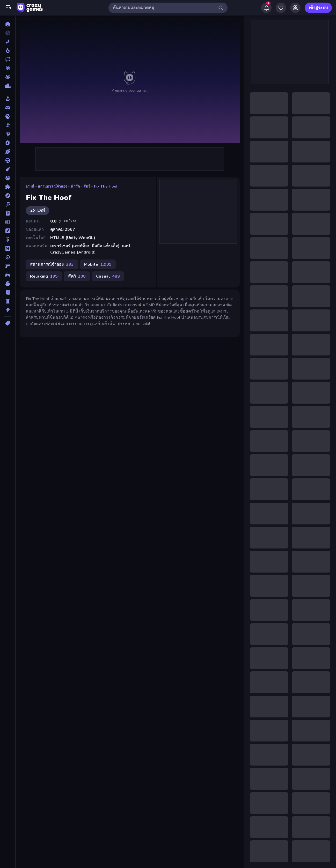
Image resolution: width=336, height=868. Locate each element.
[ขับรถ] (8, 160)
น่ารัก (75, 186)
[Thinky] (8, 134)
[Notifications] (266, 8)
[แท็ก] (8, 323)
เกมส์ (30, 186)
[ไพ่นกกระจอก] (8, 213)
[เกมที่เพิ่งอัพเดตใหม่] (8, 59)
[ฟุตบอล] (8, 222)
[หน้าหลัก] (8, 24)
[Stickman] (8, 125)
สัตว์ (87, 186)
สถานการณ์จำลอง (53, 186)
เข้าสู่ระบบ (318, 8)
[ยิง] (8, 257)
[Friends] (295, 8)
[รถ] (8, 275)
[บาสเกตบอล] (8, 178)
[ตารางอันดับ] (8, 86)
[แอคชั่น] (8, 310)
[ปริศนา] (8, 187)
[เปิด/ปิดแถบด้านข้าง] (8, 8)
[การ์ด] (8, 143)
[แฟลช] (8, 231)
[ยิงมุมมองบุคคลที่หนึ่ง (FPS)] (8, 266)
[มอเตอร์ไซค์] (8, 240)
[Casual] (8, 99)
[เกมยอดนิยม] (8, 50)
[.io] (8, 116)
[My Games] (281, 8)
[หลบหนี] (8, 292)
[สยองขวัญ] (8, 284)
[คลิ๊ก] (8, 169)
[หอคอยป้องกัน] (8, 301)
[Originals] (8, 68)
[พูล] (8, 204)
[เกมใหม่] (8, 42)
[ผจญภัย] (8, 196)
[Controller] (8, 108)
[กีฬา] (8, 152)
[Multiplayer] (8, 77)
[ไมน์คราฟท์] (8, 248)
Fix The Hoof (106, 186)
